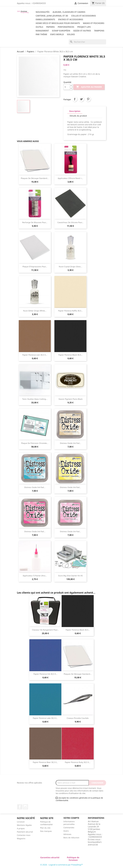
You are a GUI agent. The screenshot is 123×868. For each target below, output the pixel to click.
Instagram (25, 807)
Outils (39, 27)
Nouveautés (43, 12)
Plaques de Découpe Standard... (35, 178)
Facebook (20, 807)
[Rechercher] (87, 42)
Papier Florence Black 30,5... (70, 355)
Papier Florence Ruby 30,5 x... (78, 762)
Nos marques (46, 831)
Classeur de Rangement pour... (45, 630)
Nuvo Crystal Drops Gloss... (70, 267)
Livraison (21, 822)
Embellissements (45, 19)
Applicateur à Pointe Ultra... (35, 576)
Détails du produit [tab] (78, 116)
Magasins (21, 838)
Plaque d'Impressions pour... (35, 267)
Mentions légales (24, 825)
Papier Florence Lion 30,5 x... (35, 355)
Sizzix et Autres (82, 31)
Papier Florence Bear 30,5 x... (45, 762)
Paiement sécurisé (25, 832)
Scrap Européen (61, 31)
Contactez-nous (24, 835)
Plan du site (45, 828)
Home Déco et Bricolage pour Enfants (58, 23)
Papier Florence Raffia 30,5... (70, 311)
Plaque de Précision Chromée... (35, 443)
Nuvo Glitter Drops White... (35, 311)
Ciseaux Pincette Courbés (78, 718)
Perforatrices (66, 27)
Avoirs (66, 831)
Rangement (42, 31)
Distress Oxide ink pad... (70, 443)
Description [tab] (75, 111)
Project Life (84, 27)
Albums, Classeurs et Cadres (69, 12)
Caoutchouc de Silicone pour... (70, 222)
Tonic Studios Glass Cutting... (35, 399)
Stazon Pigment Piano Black (70, 399)
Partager (75, 99)
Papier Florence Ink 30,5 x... (45, 674)
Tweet (81, 99)
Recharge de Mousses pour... (35, 222)
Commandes (69, 828)
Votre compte (71, 818)
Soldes (71, 34)
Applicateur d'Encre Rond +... (70, 178)
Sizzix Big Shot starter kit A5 (70, 576)
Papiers (50, 27)
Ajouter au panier (89, 87)
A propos (21, 828)
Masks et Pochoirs (94, 23)
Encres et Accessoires (71, 19)
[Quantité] (67, 87)
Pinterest (88, 99)
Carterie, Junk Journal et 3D (52, 16)
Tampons (99, 31)
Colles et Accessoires (84, 16)
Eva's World (57, 34)
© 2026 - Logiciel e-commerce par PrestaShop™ (62, 865)
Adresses (67, 834)
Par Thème (41, 34)
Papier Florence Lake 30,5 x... (45, 718)
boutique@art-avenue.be (95, 843)
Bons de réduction (71, 838)
